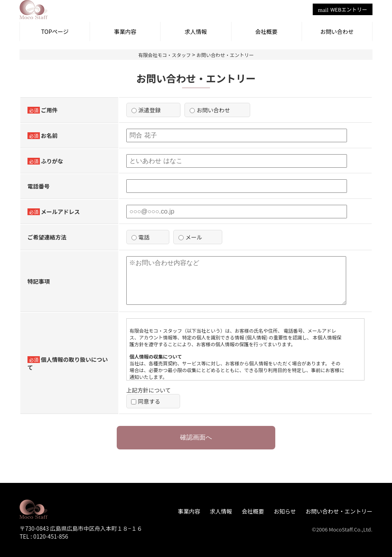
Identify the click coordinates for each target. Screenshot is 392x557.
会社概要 (267, 31)
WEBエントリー (343, 9)
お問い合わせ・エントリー (339, 511)
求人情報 (196, 31)
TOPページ (55, 31)
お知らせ (285, 511)
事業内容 (125, 31)
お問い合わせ (337, 31)
